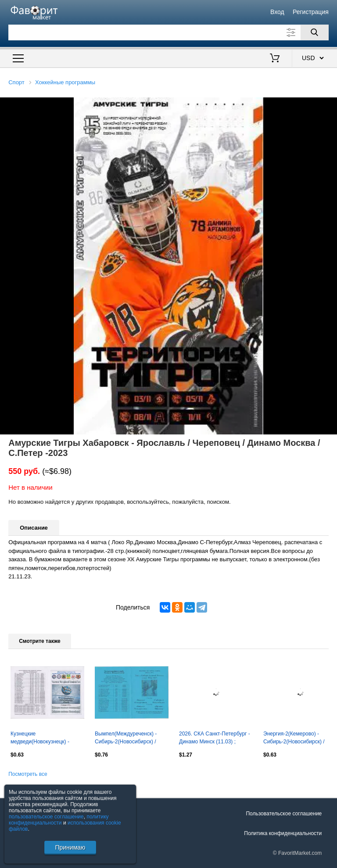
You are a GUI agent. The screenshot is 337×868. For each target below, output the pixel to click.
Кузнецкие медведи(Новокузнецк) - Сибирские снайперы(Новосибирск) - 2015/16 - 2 (42, 739)
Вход (277, 12)
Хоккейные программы (65, 82)
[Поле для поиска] (168, 32)
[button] (329, 105)
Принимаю (70, 847)
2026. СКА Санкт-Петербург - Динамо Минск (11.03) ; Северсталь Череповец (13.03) (215, 739)
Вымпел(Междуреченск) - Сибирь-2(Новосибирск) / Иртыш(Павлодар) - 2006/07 (129, 739)
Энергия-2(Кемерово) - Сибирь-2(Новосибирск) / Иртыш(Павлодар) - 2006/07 (298, 739)
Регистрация (311, 12)
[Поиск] (315, 32)
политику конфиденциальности (59, 820)
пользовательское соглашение (46, 817)
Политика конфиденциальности (283, 833)
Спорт (16, 82)
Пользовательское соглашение (284, 814)
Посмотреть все (28, 774)
